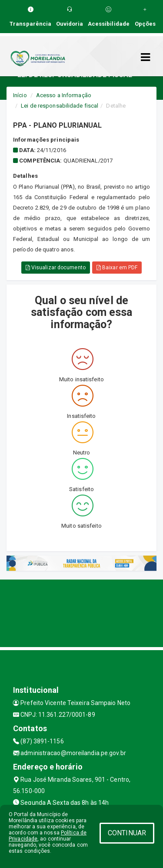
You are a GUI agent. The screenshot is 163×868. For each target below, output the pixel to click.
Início (20, 95)
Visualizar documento (56, 268)
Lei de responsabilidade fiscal (60, 106)
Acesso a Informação (64, 95)
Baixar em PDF (117, 268)
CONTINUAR (127, 833)
